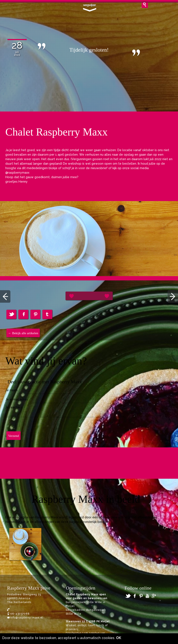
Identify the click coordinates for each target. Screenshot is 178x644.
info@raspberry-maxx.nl (26, 618)
